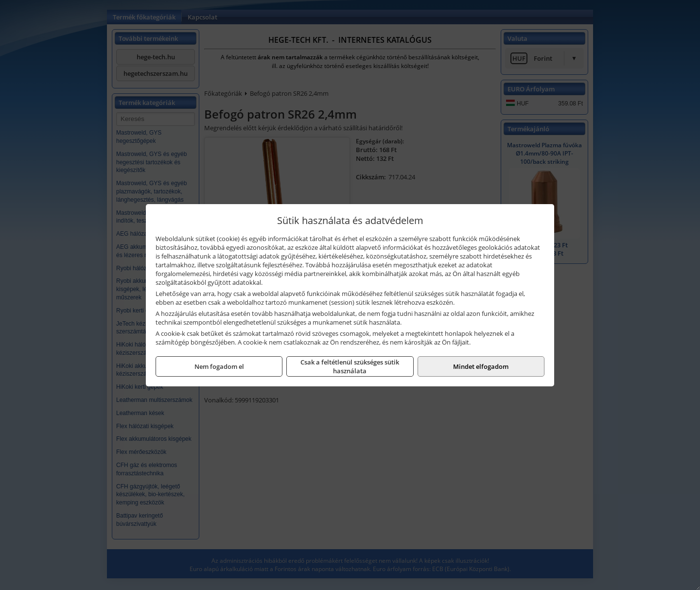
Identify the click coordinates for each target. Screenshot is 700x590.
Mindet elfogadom (481, 366)
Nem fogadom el (219, 366)
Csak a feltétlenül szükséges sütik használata (350, 366)
